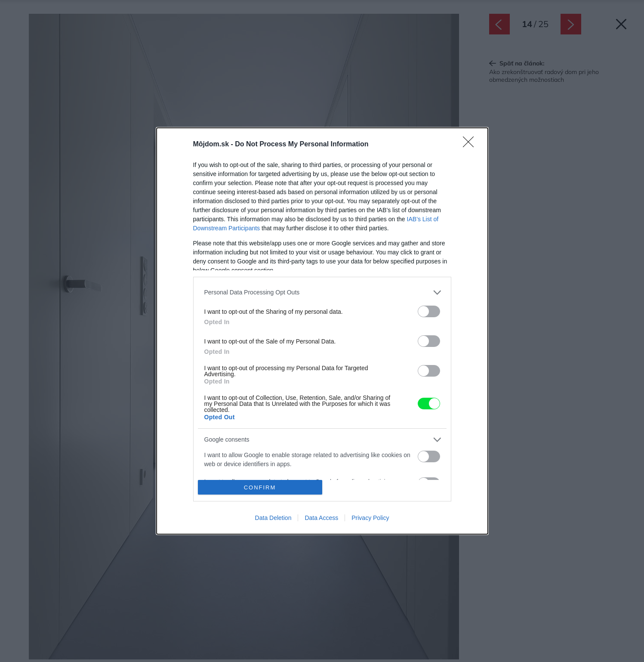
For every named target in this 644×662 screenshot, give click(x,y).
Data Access (321, 518)
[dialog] (322, 331)
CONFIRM (260, 487)
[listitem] (322, 292)
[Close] (471, 145)
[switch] (429, 311)
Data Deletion (273, 518)
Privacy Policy (370, 518)
